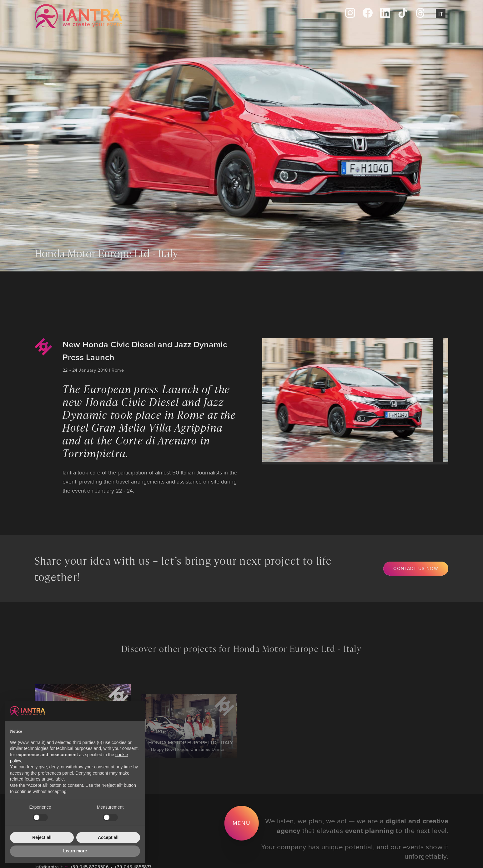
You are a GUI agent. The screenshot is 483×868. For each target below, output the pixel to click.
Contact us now (416, 568)
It (441, 14)
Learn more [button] (75, 851)
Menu (242, 823)
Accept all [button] (108, 837)
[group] (341, 400)
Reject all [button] (42, 837)
